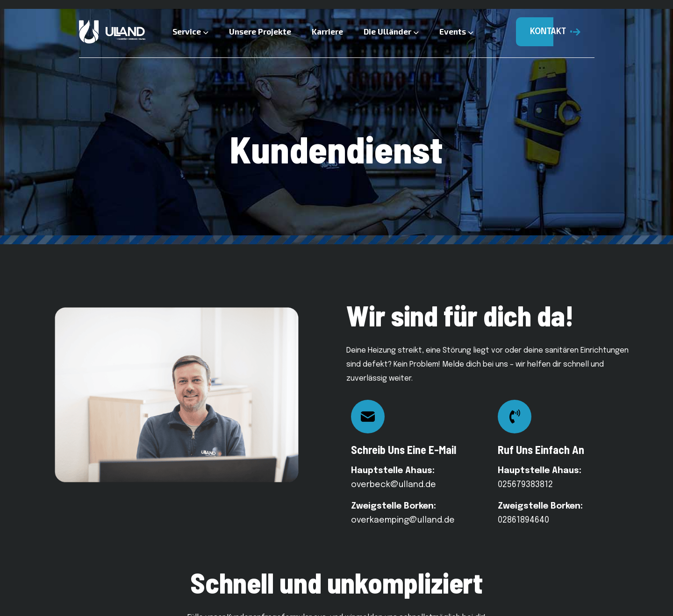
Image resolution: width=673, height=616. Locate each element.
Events (456, 31)
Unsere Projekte (260, 31)
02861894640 (523, 520)
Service (190, 31)
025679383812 (525, 485)
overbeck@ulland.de (394, 485)
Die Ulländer (391, 31)
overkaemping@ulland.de (403, 520)
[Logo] (112, 32)
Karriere (327, 31)
